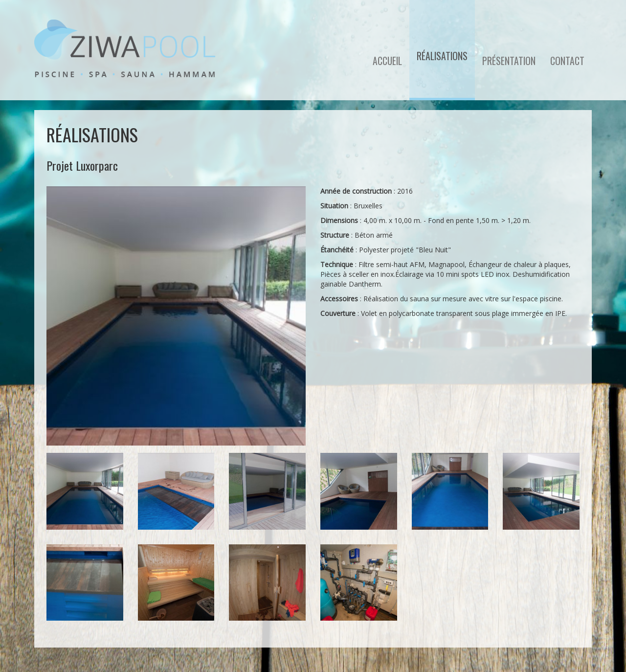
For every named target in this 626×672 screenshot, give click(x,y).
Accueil (387, 61)
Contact (567, 61)
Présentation (509, 61)
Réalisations (442, 56)
